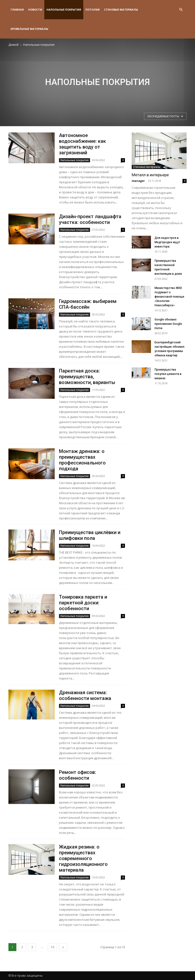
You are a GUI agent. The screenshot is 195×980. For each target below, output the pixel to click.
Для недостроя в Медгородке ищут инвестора (167, 242)
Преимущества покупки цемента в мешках (168, 374)
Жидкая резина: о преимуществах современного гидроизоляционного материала (83, 858)
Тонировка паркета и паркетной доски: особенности (83, 603)
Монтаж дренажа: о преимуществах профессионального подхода (82, 460)
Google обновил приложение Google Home (168, 324)
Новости (35, 10)
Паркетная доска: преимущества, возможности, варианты (87, 377)
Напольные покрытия (64, 10)
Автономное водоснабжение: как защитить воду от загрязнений (82, 144)
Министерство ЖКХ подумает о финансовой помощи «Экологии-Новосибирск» (169, 297)
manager (138, 181)
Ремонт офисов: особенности (78, 775)
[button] (181, 10)
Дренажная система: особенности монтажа (85, 695)
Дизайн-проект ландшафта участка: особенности (90, 219)
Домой (13, 45)
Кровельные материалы (29, 29)
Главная (17, 10)
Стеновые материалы (121, 10)
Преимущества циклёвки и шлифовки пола (90, 535)
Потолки (93, 10)
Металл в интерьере (150, 175)
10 (52, 947)
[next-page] (63, 947)
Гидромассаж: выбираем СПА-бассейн (88, 304)
